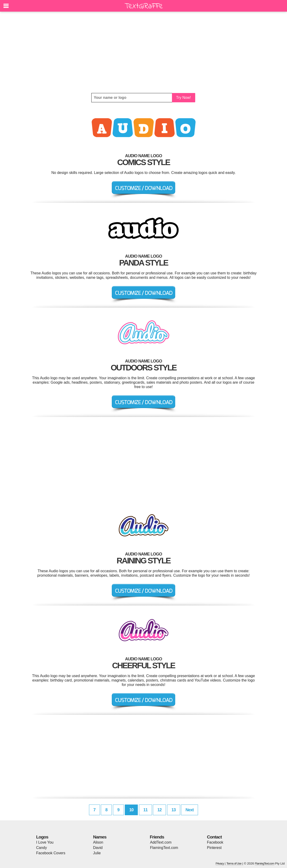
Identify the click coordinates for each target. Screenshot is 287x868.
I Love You (45, 842)
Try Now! (183, 98)
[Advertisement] (144, 52)
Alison (98, 842)
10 (131, 810)
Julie (97, 853)
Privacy (220, 863)
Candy (42, 848)
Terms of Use (234, 863)
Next (190, 810)
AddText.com (161, 842)
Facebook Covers (51, 853)
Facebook (215, 842)
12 (159, 810)
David (98, 848)
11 (145, 810)
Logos (42, 837)
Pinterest (214, 848)
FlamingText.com (164, 848)
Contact (214, 837)
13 (174, 810)
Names (100, 837)
